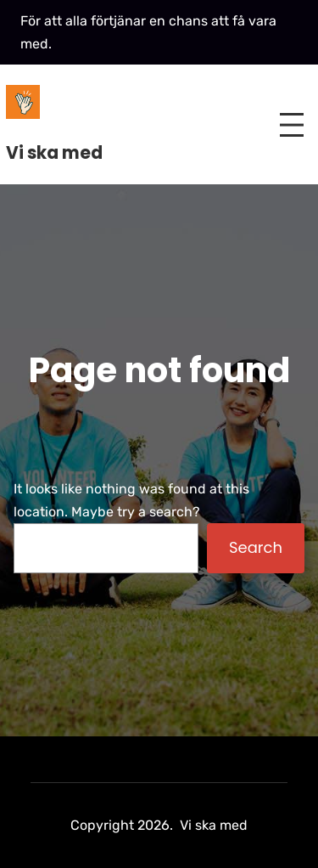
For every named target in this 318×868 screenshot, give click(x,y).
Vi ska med (54, 153)
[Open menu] (292, 125)
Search (256, 547)
